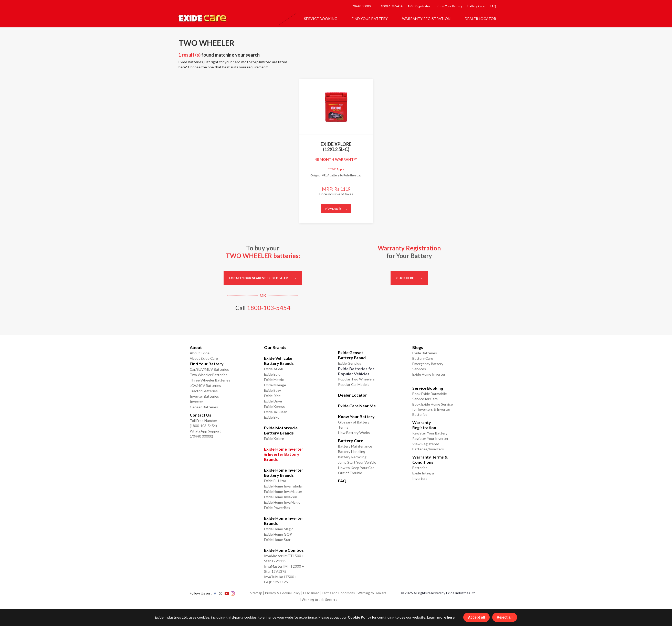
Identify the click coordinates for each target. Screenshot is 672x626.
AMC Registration (419, 6)
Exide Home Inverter (429, 374)
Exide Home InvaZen (281, 497)
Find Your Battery (370, 19)
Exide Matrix (274, 380)
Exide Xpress (274, 406)
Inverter (196, 402)
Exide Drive (273, 401)
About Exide (200, 353)
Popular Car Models (354, 384)
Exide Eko (272, 417)
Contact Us (201, 415)
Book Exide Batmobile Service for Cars (430, 396)
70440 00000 (361, 6)
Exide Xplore (274, 438)
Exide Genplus (350, 363)
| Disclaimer (310, 593)
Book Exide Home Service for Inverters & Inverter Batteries (433, 409)
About (196, 347)
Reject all (511, 617)
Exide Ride (272, 396)
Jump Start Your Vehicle (357, 462)
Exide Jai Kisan (276, 412)
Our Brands (275, 347)
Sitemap (256, 593)
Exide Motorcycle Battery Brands (281, 430)
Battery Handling (352, 452)
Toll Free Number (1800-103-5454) (203, 423)
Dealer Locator (480, 19)
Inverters (420, 478)
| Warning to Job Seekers (318, 600)
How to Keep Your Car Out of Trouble (356, 470)
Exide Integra (423, 473)
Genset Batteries (204, 407)
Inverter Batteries (204, 396)
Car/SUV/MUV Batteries (209, 369)
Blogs (418, 347)
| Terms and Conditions (337, 593)
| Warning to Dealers (371, 593)
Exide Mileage (275, 385)
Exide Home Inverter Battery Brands (284, 473)
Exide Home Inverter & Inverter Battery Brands (284, 454)
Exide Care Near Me (357, 406)
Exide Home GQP (278, 534)
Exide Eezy (272, 390)
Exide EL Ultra (275, 481)
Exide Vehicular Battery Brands (279, 361)
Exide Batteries (425, 353)
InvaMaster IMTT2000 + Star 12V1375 (284, 569)
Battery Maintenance (355, 446)
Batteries (420, 468)
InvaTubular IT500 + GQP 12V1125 (281, 579)
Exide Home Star (277, 540)
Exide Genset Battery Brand (352, 355)
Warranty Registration (426, 19)
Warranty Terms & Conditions (430, 459)
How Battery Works (354, 433)
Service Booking (321, 19)
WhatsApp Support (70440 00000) (205, 434)
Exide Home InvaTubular (283, 486)
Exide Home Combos (284, 550)
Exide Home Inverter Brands (284, 521)
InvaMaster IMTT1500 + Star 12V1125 (284, 558)
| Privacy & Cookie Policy (282, 593)
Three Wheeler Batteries (210, 380)
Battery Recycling (352, 457)
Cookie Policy (353, 617)
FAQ (493, 6)
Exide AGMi (273, 369)
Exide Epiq (272, 374)
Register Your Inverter (430, 438)
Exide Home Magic (279, 529)
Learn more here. (435, 617)
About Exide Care (204, 358)
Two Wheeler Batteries (209, 375)
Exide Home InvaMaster (283, 491)
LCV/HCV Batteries (205, 385)
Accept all (483, 617)
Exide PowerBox (277, 508)
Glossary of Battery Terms (354, 425)
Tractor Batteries (204, 391)
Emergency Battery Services (428, 366)
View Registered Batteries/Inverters (428, 446)
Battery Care (476, 6)
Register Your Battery (430, 433)
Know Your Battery (449, 6)
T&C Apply (336, 169)
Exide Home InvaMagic (282, 502)
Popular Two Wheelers (356, 379)
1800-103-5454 (391, 6)
